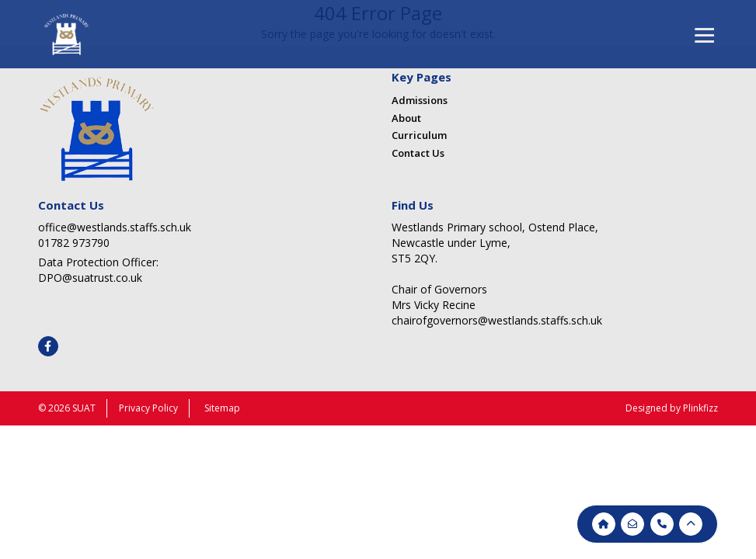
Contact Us (418, 153)
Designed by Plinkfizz (672, 408)
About (406, 118)
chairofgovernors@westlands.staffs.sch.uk (497, 320)
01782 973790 (74, 243)
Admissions (420, 100)
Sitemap (222, 408)
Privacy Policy (148, 408)
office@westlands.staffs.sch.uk (115, 227)
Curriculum (419, 135)
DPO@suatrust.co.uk (90, 278)
